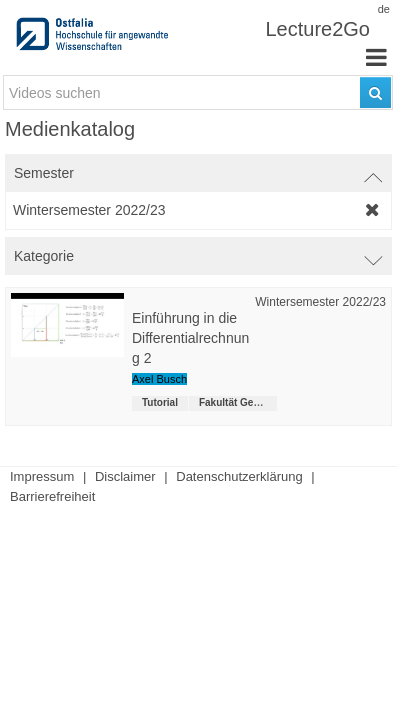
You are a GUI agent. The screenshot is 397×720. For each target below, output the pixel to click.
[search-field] (198, 92)
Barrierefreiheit (52, 496)
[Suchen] (375, 92)
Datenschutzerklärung (239, 476)
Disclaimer (125, 476)
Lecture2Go (317, 29)
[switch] (198, 173)
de (384, 9)
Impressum (42, 476)
